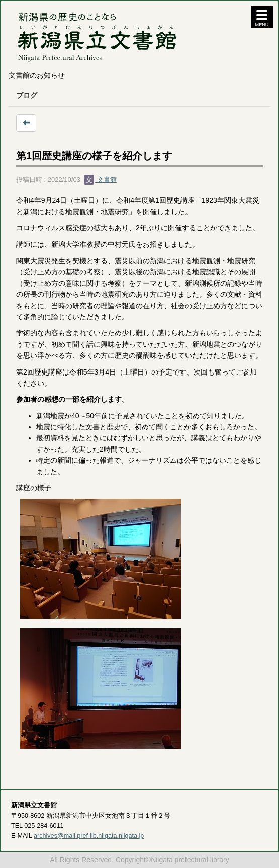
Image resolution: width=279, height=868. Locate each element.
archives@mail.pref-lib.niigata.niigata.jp (89, 836)
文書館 (100, 179)
